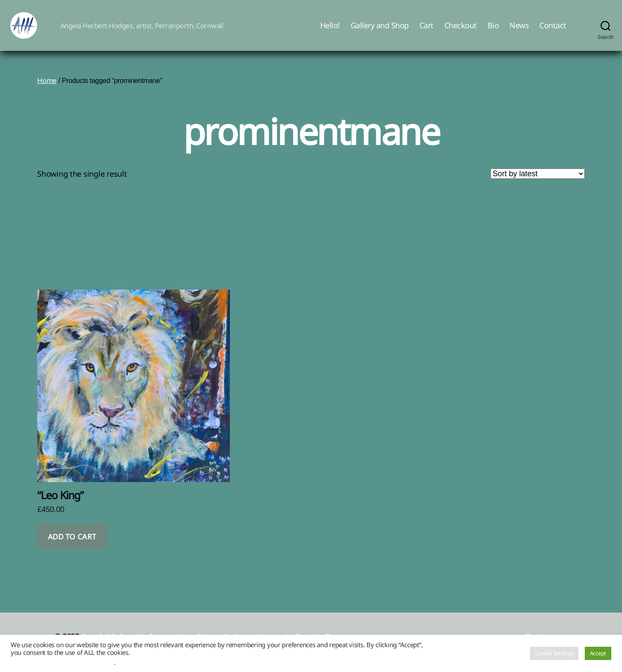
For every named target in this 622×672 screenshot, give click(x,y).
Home (47, 92)
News (519, 31)
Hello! (330, 31)
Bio (493, 31)
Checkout (461, 31)
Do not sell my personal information (62, 662)
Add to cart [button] (72, 548)
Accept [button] (598, 653)
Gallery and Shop (380, 31)
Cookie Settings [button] (554, 653)
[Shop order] (538, 185)
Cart (427, 31)
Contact (553, 31)
